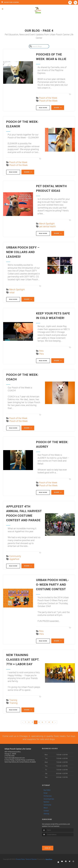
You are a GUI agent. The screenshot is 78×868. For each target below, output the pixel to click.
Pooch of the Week (48, 98)
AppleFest (14, 559)
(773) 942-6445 (10, 756)
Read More (43, 108)
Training (13, 700)
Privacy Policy (20, 859)
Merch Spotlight (47, 224)
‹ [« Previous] (22, 722)
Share (58, 108)
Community (15, 556)
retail (12, 293)
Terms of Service (31, 859)
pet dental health (48, 226)
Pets (41, 351)
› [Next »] (56, 722)
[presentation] (53, 840)
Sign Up (48, 848)
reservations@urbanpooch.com (15, 758)
